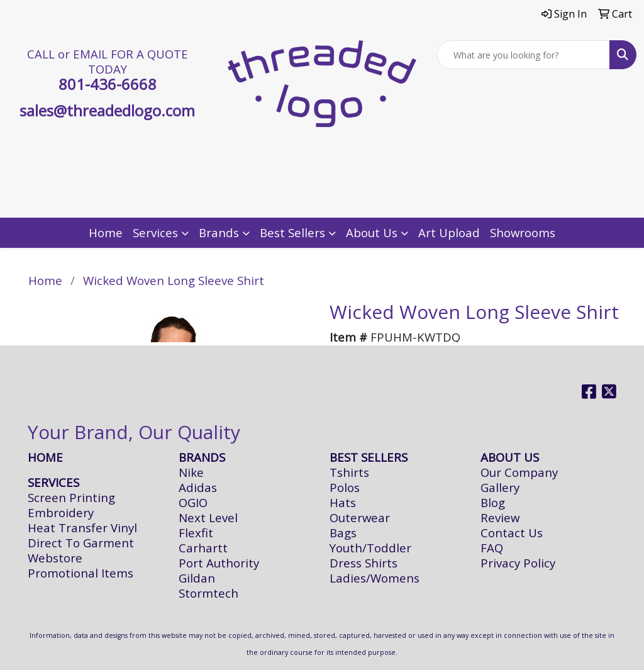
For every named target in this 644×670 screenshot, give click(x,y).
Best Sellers (292, 232)
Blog (493, 502)
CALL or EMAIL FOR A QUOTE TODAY (108, 61)
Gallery (500, 487)
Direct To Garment (81, 543)
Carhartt (203, 548)
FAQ (492, 548)
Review (500, 517)
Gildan (197, 578)
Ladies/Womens (375, 578)
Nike (191, 472)
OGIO (193, 502)
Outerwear (360, 517)
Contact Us (512, 533)
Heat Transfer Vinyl (82, 528)
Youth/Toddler (370, 548)
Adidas (198, 487)
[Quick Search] (524, 55)
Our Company (519, 472)
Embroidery (61, 512)
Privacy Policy (518, 563)
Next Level (208, 517)
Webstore (55, 558)
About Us (372, 232)
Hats (343, 502)
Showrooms (523, 232)
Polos (345, 487)
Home (106, 232)
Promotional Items (80, 573)
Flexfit (196, 533)
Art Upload (449, 232)
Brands (219, 232)
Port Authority (219, 563)
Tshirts (349, 472)
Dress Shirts (364, 563)
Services (155, 232)
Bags (343, 533)
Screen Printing (71, 497)
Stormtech (208, 593)
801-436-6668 (108, 84)
